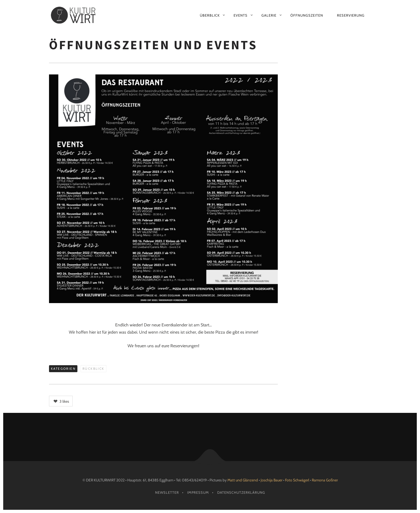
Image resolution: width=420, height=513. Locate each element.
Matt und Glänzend (243, 480)
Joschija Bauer (272, 480)
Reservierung (351, 15)
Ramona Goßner (325, 480)
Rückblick (93, 369)
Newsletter (167, 492)
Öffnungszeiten (307, 15)
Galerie (269, 15)
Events (241, 15)
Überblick (210, 15)
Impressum (198, 492)
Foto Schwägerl (297, 480)
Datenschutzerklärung (241, 492)
